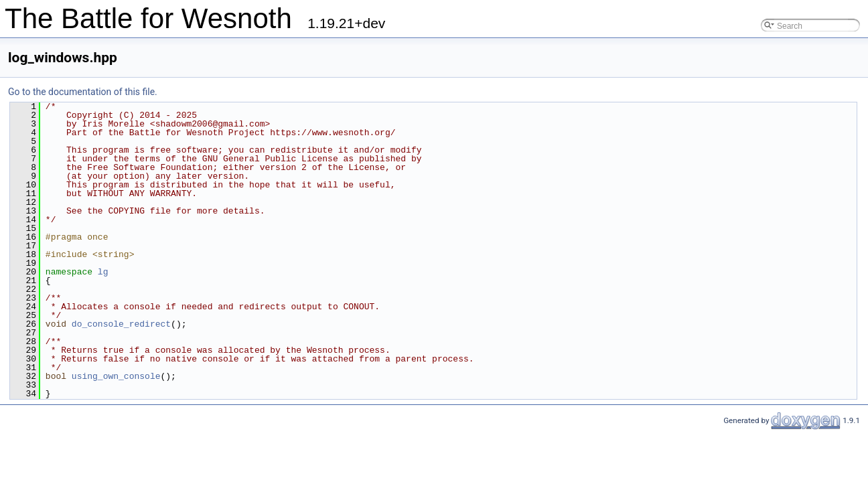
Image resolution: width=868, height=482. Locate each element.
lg (103, 272)
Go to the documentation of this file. (83, 92)
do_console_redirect (121, 324)
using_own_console (116, 376)
